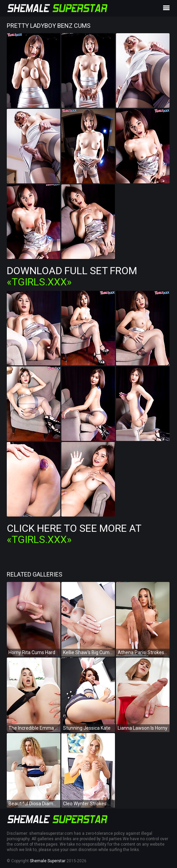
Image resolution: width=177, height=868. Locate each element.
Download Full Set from (72, 276)
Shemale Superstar (48, 861)
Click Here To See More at (74, 534)
